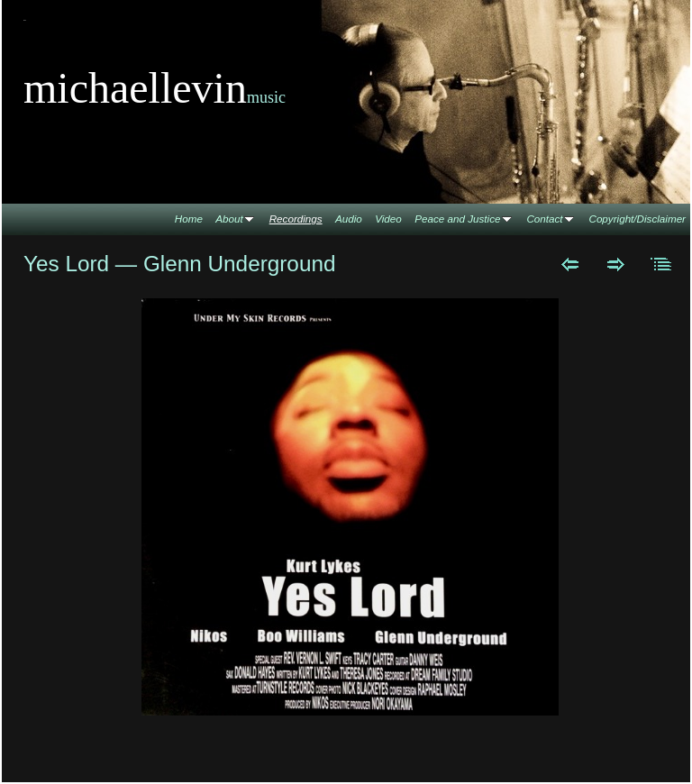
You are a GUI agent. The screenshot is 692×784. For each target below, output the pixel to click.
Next (616, 264)
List (662, 264)
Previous (570, 264)
